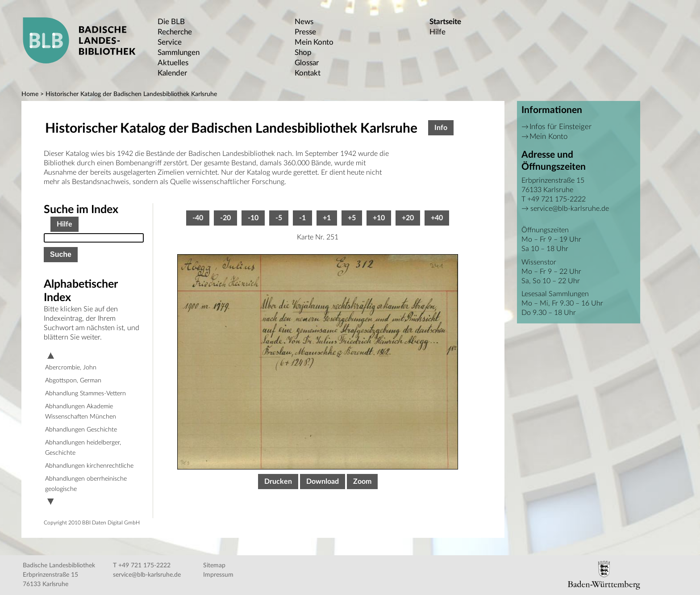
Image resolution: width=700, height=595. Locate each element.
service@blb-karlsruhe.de (570, 209)
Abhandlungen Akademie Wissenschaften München (81, 412)
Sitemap (214, 566)
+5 (352, 218)
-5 (279, 218)
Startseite (445, 22)
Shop (303, 52)
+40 (437, 218)
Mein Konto (314, 42)
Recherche (175, 32)
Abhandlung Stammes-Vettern (85, 394)
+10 (379, 218)
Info (441, 128)
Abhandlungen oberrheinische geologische (86, 484)
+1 (327, 218)
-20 (225, 218)
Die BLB (171, 22)
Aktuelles (173, 63)
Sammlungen (179, 52)
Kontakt (308, 73)
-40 (198, 218)
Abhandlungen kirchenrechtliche (89, 466)
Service (170, 42)
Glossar (307, 63)
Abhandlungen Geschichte (81, 430)
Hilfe (437, 32)
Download (323, 482)
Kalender (172, 73)
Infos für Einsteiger (560, 127)
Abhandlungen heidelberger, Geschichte (83, 448)
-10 (253, 218)
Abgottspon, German (73, 381)
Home (30, 94)
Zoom (362, 482)
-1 (302, 218)
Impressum (218, 575)
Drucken (278, 482)
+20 (408, 218)
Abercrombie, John (71, 368)
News (304, 22)
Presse (305, 32)
